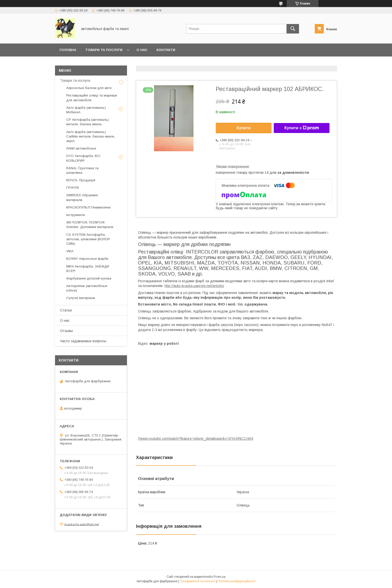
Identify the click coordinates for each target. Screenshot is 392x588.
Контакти (166, 50)
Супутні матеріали (81, 298)
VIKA (70, 251)
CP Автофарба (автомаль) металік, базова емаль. (87, 122)
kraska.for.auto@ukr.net (82, 524)
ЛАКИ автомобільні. (81, 148)
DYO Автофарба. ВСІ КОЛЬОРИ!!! (83, 158)
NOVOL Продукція (81, 180)
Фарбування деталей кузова (89, 278)
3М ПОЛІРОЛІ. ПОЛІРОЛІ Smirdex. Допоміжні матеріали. (90, 225)
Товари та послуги (75, 80)
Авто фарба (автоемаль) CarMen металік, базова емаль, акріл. (91, 136)
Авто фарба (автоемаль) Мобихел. (86, 110)
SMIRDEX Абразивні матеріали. (82, 197)
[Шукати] (293, 29)
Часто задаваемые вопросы (83, 341)
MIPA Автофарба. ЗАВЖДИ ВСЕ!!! (88, 269)
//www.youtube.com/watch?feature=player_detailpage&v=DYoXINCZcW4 (195, 438)
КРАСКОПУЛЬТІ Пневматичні (88, 207)
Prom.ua (220, 577)
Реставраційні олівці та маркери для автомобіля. (92, 98)
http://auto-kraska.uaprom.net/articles (194, 286)
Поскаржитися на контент (197, 581)
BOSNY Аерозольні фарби (87, 259)
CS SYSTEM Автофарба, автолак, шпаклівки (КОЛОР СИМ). (88, 239)
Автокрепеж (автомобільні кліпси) (87, 288)
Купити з (301, 128)
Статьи (66, 310)
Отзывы (66, 331)
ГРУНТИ (72, 188)
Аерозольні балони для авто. (89, 88)
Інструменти (75, 215)
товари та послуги (104, 50)
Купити (244, 128)
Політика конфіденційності (236, 581)
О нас (142, 50)
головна (68, 50)
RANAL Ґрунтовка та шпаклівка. (82, 170)
